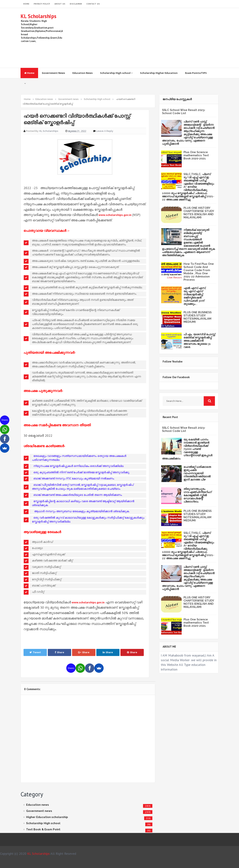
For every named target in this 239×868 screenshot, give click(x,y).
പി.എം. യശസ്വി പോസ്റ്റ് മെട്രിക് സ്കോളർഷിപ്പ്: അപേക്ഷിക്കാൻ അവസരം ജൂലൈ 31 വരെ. (199, 341)
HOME (26, 4)
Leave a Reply (105, 131)
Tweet (35, 652)
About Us (60, 4)
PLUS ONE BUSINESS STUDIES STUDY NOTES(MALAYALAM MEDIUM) (198, 317)
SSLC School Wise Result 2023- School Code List (184, 112)
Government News (53, 73)
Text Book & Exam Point (43, 829)
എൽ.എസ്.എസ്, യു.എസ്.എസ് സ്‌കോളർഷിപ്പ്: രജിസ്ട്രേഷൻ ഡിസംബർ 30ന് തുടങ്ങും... (195, 296)
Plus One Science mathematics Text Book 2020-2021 (196, 155)
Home (29, 73)
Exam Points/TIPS (196, 73)
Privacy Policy (42, 4)
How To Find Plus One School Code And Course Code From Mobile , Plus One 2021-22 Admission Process (199, 272)
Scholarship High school (116, 73)
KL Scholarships (38, 16)
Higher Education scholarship (47, 817)
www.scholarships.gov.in (115, 215)
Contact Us (93, 4)
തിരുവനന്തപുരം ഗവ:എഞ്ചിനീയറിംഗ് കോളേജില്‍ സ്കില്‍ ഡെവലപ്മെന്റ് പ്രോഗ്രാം (198, 495)
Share (59, 652)
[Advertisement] (150, 38)
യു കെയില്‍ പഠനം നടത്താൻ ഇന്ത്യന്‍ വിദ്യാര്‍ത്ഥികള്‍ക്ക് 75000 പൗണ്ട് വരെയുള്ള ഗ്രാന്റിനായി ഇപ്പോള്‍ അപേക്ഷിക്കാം (187, 449)
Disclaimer (76, 4)
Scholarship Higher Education (159, 73)
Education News (83, 73)
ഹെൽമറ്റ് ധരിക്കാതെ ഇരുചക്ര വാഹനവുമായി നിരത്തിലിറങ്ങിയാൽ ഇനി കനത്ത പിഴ (197, 473)
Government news (39, 811)
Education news (38, 805)
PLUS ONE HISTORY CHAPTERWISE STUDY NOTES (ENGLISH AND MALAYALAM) (199, 213)
